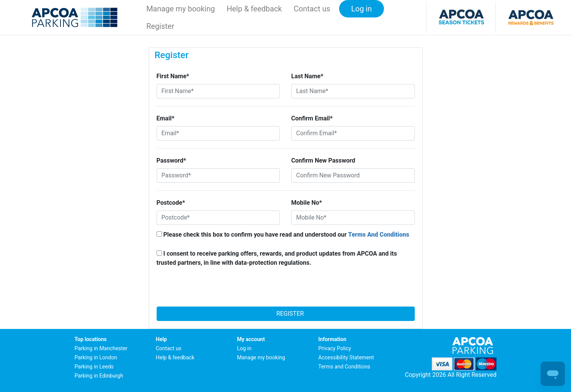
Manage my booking (181, 9)
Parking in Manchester (101, 348)
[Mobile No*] (353, 218)
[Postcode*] (218, 218)
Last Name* (307, 76)
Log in (244, 348)
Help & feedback (254, 9)
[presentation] (285, 289)
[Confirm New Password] (353, 175)
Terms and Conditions (344, 367)
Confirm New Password (323, 160)
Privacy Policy (335, 348)
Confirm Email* (312, 118)
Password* (171, 160)
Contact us (312, 9)
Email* (166, 118)
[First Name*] (218, 91)
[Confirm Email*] (353, 133)
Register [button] (160, 26)
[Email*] (218, 133)
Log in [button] (362, 9)
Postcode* (171, 203)
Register (285, 314)
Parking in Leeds (94, 367)
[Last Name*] (353, 91)
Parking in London (96, 357)
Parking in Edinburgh (99, 376)
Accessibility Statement (346, 357)
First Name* (173, 76)
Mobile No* (307, 203)
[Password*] (218, 175)
